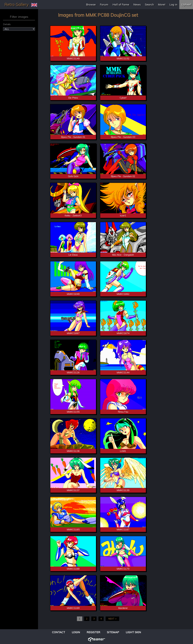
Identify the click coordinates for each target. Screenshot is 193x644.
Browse (91, 4)
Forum (104, 4)
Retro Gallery (17, 4)
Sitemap (113, 632)
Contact (59, 632)
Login (76, 632)
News (137, 4)
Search (149, 4)
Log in (173, 4)
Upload (186, 4)
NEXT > (112, 619)
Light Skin (133, 632)
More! (162, 4)
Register (93, 632)
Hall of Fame (121, 4)
